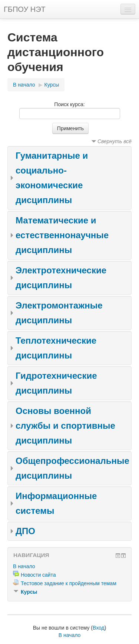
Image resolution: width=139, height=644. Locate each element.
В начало (24, 85)
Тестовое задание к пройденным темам (69, 583)
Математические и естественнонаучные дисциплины (62, 235)
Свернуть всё (115, 141)
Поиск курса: (69, 104)
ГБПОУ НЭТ (25, 9)
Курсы (52, 85)
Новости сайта (38, 575)
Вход (99, 628)
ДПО (25, 531)
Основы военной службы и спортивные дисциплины (65, 426)
